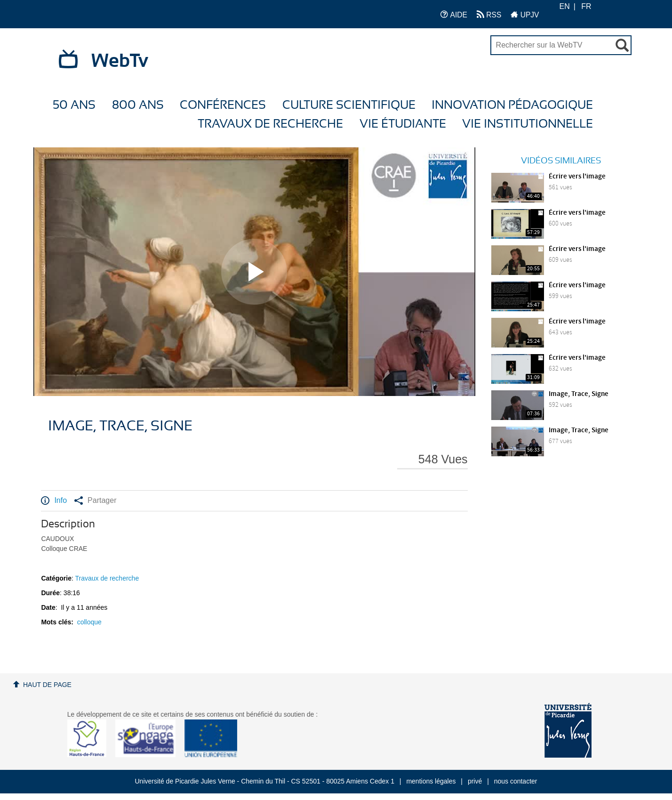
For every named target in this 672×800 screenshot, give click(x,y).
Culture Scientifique (349, 105)
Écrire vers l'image (577, 177)
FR (586, 6)
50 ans (74, 105)
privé (475, 781)
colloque (89, 622)
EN (564, 6)
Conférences (223, 105)
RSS (489, 14)
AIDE (454, 14)
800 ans (138, 105)
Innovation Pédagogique (512, 105)
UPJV (525, 14)
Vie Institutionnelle (528, 124)
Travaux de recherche (270, 124)
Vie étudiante (403, 124)
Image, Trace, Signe (579, 394)
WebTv (120, 61)
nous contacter (516, 781)
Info (54, 501)
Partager (95, 501)
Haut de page (47, 685)
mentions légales (431, 781)
